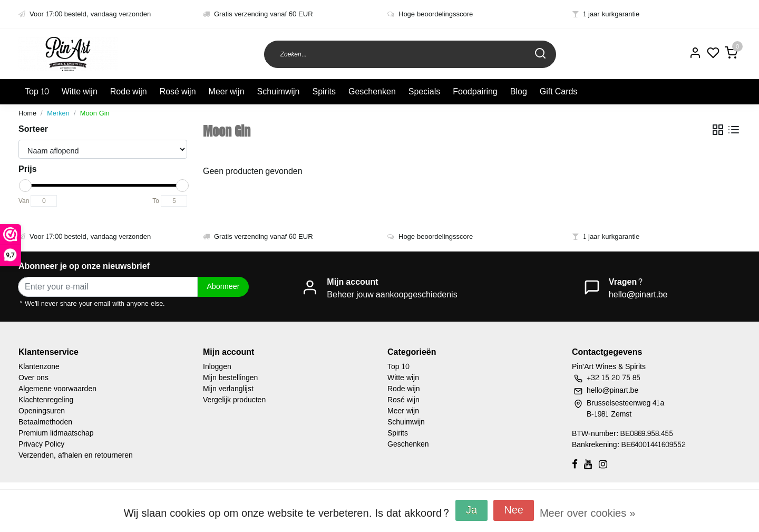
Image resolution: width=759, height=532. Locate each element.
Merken (58, 113)
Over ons (33, 378)
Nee (514, 510)
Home (27, 113)
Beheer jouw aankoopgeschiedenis (392, 294)
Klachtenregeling (46, 400)
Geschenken (372, 91)
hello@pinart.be (638, 294)
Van (24, 201)
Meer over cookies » (587, 514)
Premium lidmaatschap (56, 433)
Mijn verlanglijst (228, 389)
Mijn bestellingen (230, 378)
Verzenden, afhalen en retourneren (76, 455)
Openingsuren (42, 411)
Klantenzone (39, 367)
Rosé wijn (178, 91)
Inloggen (217, 367)
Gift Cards (559, 91)
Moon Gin (95, 113)
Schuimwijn (279, 91)
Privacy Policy (41, 444)
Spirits (324, 91)
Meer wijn (227, 91)
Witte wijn (80, 91)
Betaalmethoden (45, 422)
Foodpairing (475, 91)
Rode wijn (129, 91)
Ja (471, 510)
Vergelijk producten (234, 400)
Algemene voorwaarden (57, 389)
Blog (519, 91)
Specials (424, 91)
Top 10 (37, 91)
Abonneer (223, 286)
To (156, 201)
